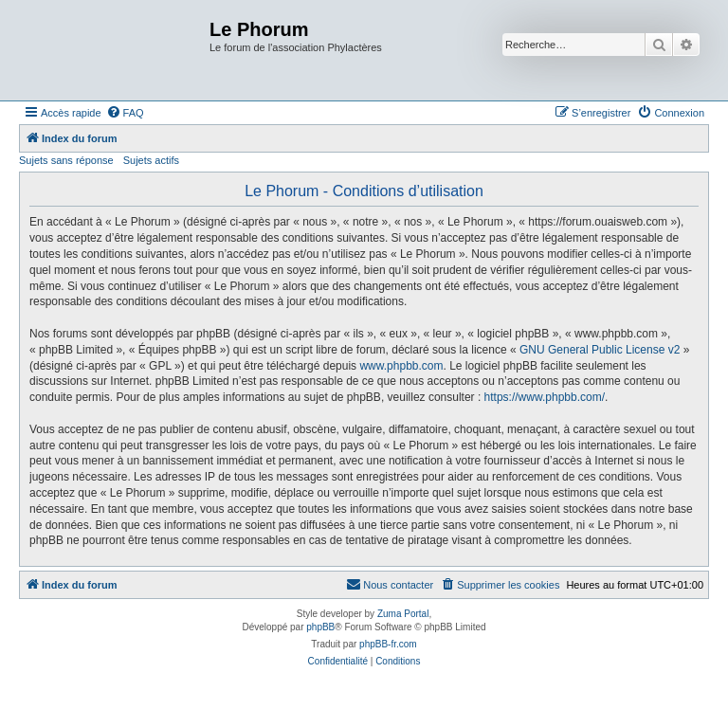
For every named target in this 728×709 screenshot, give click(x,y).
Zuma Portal (403, 614)
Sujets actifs (151, 160)
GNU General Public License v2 (600, 350)
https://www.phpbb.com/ (545, 397)
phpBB (320, 627)
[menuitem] (125, 113)
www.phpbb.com (401, 366)
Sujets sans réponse (66, 160)
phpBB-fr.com (388, 644)
